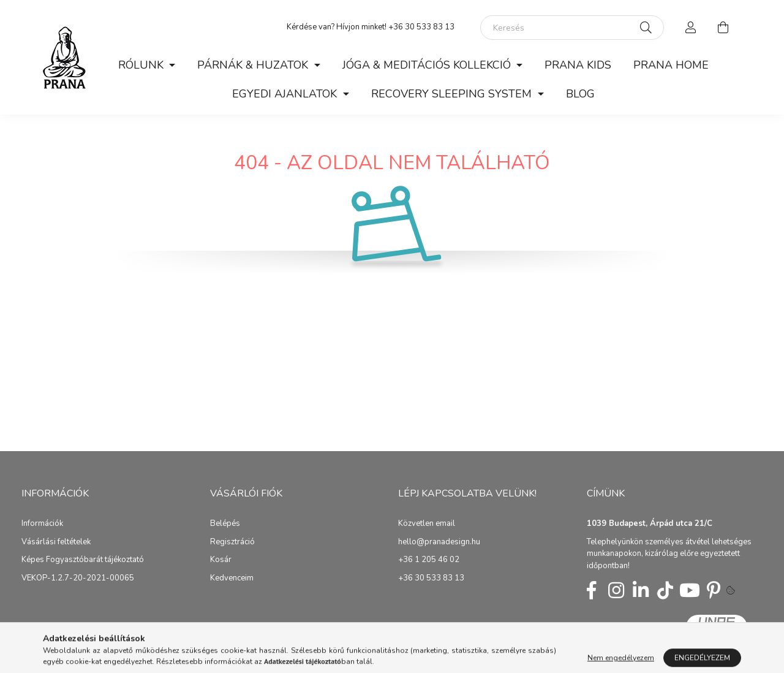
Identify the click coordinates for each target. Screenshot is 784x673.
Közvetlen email (427, 524)
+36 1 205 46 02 (429, 560)
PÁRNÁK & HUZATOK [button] (254, 65)
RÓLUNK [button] (142, 65)
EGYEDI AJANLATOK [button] (286, 94)
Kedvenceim (232, 579)
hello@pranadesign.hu (439, 542)
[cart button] (723, 28)
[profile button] (691, 28)
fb (592, 590)
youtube (690, 590)
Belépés (225, 524)
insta (616, 590)
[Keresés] (572, 28)
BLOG (580, 94)
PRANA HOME (671, 65)
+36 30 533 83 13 (431, 579)
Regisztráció (232, 542)
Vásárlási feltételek (56, 542)
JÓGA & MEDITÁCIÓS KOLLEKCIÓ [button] (428, 65)
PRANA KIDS (578, 65)
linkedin (641, 590)
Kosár (221, 560)
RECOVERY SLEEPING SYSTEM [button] (453, 94)
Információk (42, 524)
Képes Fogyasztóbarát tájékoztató (83, 560)
